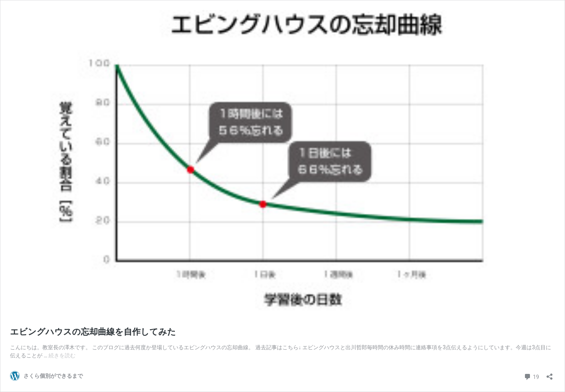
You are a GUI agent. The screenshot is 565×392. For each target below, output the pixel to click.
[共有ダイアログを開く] (550, 374)
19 (531, 376)
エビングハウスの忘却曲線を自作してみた (93, 332)
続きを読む (62, 355)
